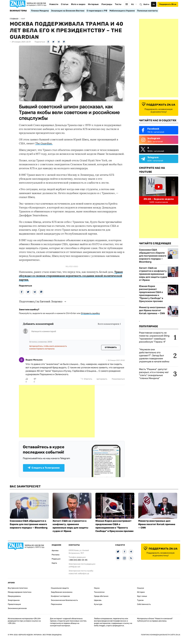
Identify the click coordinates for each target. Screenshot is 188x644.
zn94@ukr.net (74, 567)
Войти (146, 4)
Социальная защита (60, 588)
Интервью (93, 4)
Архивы (55, 551)
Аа (154, 4)
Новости (54, 4)
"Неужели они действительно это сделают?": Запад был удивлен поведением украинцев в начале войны (154, 355)
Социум (141, 588)
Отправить (111, 347)
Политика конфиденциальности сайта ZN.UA (161, 635)
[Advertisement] (57, 411)
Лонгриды (107, 4)
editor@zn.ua (84, 574)
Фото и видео (78, 4)
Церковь (98, 600)
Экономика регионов (17, 608)
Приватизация (14, 604)
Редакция (56, 559)
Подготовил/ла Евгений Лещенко (41, 301)
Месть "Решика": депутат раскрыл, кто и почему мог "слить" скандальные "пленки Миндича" (154, 374)
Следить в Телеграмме (44, 468)
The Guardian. (44, 143)
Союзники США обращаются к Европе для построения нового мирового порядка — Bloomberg (153, 256)
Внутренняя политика (18, 588)
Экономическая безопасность (64, 600)
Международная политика (20, 592)
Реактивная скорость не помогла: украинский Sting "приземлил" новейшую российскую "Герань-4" (154, 337)
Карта (54, 563)
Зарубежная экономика (62, 592)
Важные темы (18, 11)
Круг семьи (142, 596)
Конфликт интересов (60, 596)
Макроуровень (14, 596)
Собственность (144, 604)
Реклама (56, 555)
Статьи (65, 4)
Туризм (140, 600)
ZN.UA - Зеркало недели (159, 199)
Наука (97, 588)
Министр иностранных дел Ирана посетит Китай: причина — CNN (152, 310)
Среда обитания (101, 596)
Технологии (99, 592)
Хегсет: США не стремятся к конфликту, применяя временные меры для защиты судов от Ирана (153, 274)
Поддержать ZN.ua (168, 4)
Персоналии (56, 604)
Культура (98, 604)
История (141, 592)
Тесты (118, 4)
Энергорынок (14, 600)
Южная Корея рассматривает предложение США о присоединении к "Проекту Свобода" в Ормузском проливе (151, 294)
